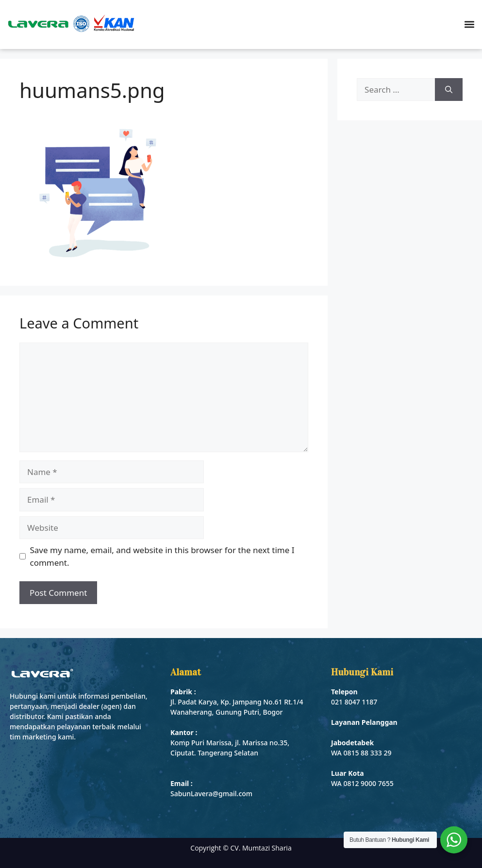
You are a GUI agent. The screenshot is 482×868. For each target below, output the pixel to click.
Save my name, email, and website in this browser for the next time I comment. (162, 556)
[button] (469, 25)
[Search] (449, 90)
